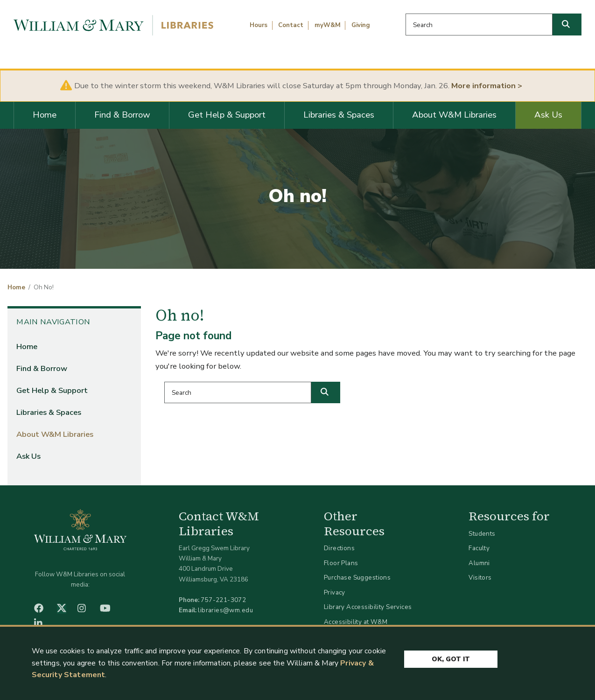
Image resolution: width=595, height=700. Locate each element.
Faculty (479, 548)
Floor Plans (341, 563)
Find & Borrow (122, 115)
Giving (361, 25)
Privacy (335, 592)
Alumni (479, 563)
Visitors (480, 577)
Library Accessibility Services (368, 607)
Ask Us (548, 115)
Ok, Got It (451, 659)
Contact (291, 25)
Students (482, 534)
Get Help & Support (227, 115)
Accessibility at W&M (356, 622)
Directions (339, 548)
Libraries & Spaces (339, 115)
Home (45, 115)
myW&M (328, 25)
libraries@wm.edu (225, 610)
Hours (259, 25)
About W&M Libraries (454, 115)
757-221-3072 (223, 600)
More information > (487, 86)
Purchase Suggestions (357, 577)
